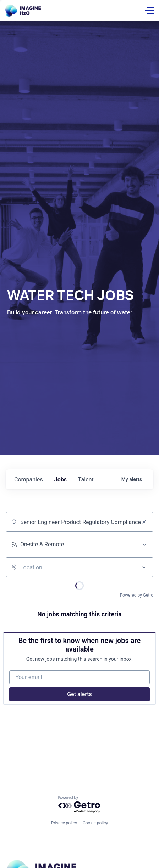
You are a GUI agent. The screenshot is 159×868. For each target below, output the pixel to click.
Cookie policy (95, 823)
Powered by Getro (137, 595)
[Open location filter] (144, 567)
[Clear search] (144, 522)
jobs (61, 480)
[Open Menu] (149, 11)
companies (29, 480)
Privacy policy (64, 823)
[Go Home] (23, 11)
